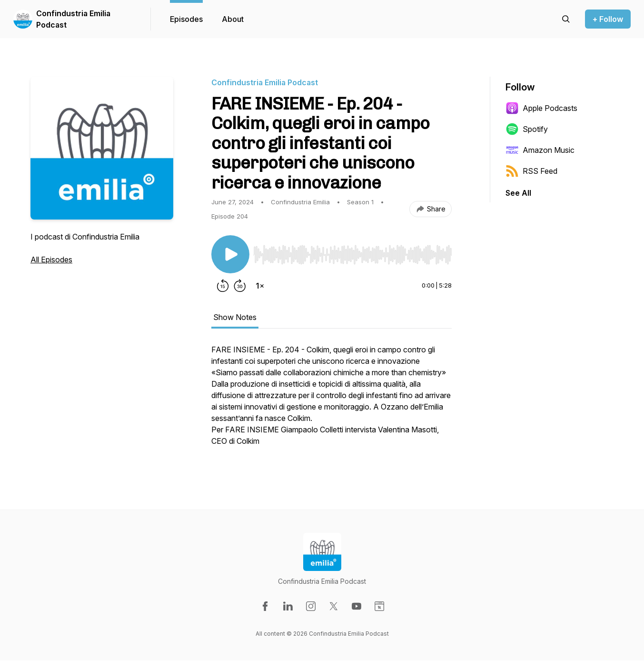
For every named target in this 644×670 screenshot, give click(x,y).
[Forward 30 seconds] (240, 286)
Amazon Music (540, 150)
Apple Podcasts (541, 108)
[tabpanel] (332, 400)
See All (518, 193)
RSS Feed (531, 171)
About (233, 19)
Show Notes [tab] (235, 317)
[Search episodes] (566, 19)
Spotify (527, 129)
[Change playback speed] (260, 286)
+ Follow (608, 19)
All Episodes (51, 260)
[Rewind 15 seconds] (223, 286)
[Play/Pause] (230, 254)
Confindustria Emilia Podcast (73, 19)
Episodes (186, 19)
